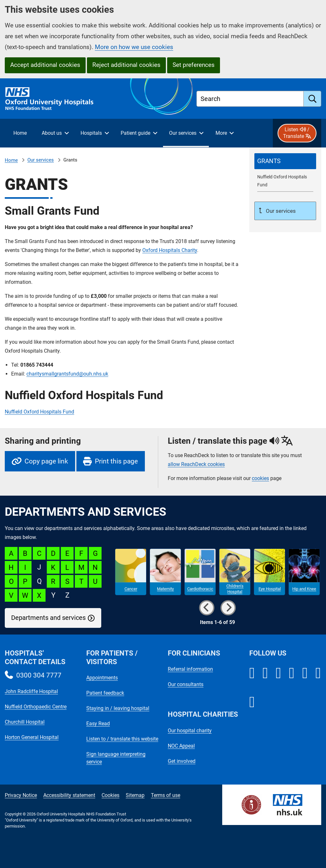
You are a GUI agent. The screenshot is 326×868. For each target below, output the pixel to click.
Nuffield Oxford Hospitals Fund (39, 412)
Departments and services (48, 618)
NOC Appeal (181, 746)
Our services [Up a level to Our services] (280, 211)
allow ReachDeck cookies (196, 464)
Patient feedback (105, 693)
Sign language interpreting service (116, 758)
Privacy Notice (21, 795)
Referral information (190, 669)
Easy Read (98, 724)
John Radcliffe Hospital (31, 691)
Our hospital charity (190, 731)
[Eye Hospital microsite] (269, 572)
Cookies (110, 795)
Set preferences (194, 65)
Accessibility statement (69, 795)
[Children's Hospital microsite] (235, 572)
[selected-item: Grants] (285, 161)
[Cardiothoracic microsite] (200, 572)
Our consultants (186, 684)
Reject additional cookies (126, 65)
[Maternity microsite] (165, 572)
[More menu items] (224, 133)
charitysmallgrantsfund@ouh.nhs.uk (67, 374)
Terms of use (166, 795)
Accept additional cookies (45, 65)
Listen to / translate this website (122, 739)
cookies (260, 478)
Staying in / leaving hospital (118, 708)
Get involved (182, 761)
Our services (41, 160)
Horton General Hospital (32, 737)
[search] (312, 99)
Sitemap (135, 795)
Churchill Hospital (25, 722)
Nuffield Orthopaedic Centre (36, 707)
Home (11, 160)
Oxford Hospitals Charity (170, 250)
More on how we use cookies (134, 47)
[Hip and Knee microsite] (304, 572)
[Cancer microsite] (131, 572)
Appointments (102, 678)
